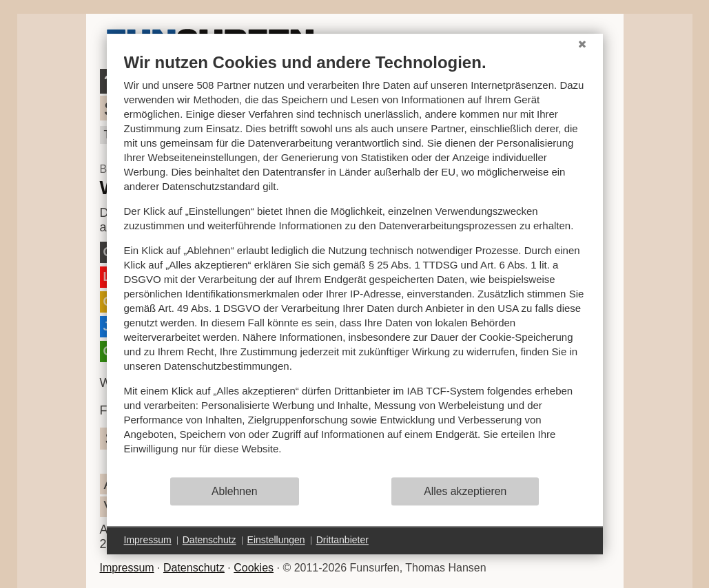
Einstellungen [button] (276, 540)
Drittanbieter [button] (342, 540)
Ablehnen (235, 491)
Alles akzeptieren (465, 491)
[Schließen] (582, 44)
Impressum (127, 568)
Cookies (254, 568)
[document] (355, 264)
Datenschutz (194, 568)
